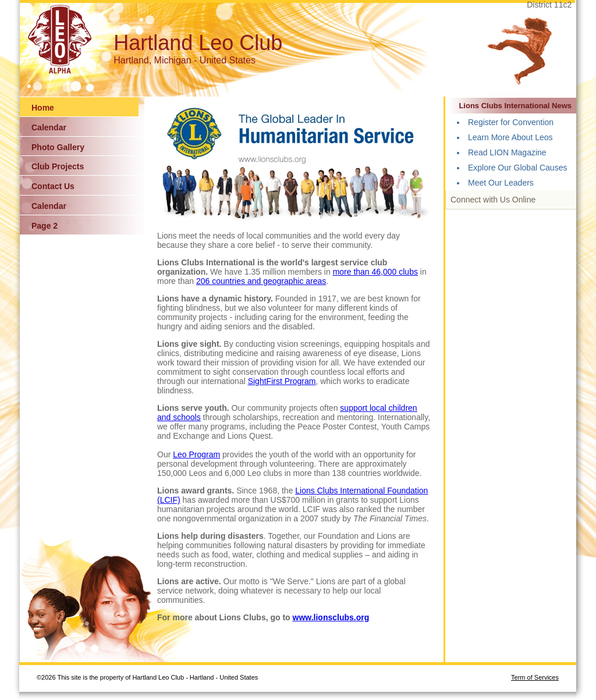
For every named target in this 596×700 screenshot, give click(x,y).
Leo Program (196, 454)
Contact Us (53, 186)
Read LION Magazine (507, 152)
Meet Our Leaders (501, 183)
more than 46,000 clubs (375, 272)
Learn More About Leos (510, 137)
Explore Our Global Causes (517, 168)
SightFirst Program (282, 381)
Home (43, 108)
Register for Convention (511, 122)
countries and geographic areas (269, 281)
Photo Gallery (58, 147)
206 (204, 281)
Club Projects (58, 166)
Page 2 (45, 226)
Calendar (49, 127)
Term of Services (535, 677)
